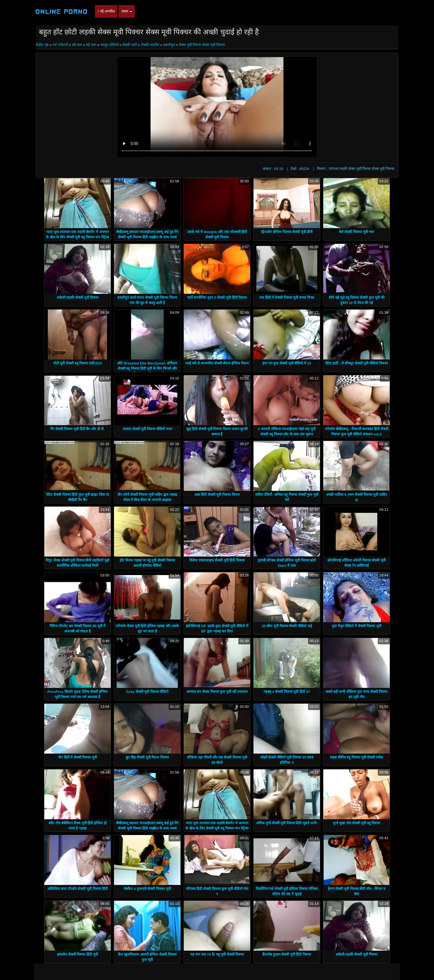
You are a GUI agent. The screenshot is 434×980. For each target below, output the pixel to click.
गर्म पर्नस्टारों (60, 45)
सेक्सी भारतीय (150, 45)
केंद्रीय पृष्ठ (43, 45)
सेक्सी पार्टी (130, 45)
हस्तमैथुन (169, 45)
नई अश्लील (106, 11)
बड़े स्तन (77, 45)
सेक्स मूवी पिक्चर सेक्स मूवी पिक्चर (202, 45)
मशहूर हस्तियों (109, 45)
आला (127, 11)
